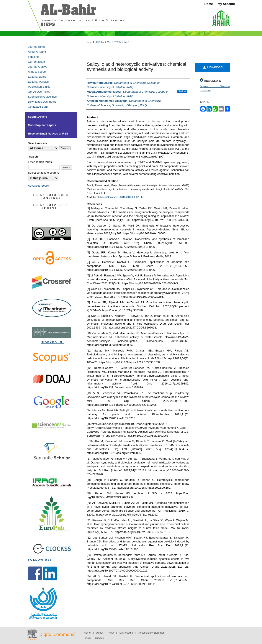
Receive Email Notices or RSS (48, 134)
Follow (182, 91)
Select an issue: (38, 143)
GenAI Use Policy (39, 92)
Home (89, 42)
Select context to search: (43, 173)
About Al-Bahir (37, 52)
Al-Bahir (100, 42)
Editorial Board (37, 77)
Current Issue (36, 62)
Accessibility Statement (152, 633)
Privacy (87, 638)
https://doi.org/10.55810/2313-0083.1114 (122, 197)
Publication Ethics (39, 87)
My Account (126, 633)
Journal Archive (38, 67)
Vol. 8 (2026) (114, 42)
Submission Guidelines (42, 97)
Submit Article (38, 117)
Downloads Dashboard (42, 102)
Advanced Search (39, 186)
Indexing (33, 57)
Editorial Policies (38, 82)
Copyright (100, 638)
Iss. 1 (127, 42)
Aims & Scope (37, 72)
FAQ (111, 633)
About (100, 633)
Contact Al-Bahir (38, 107)
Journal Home (37, 47)
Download (213, 67)
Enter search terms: (40, 162)
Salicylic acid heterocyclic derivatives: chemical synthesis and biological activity (137, 67)
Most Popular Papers (42, 125)
